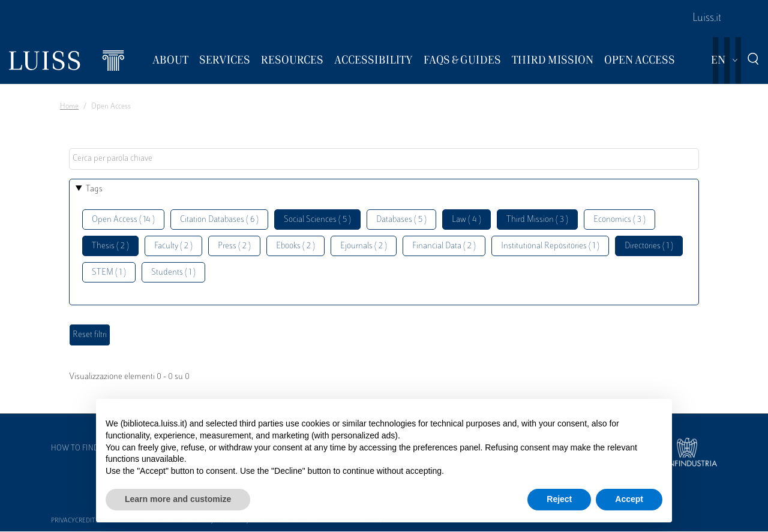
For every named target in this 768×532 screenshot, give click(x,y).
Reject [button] (559, 499)
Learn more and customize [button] (178, 499)
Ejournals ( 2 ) (364, 246)
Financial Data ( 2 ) (444, 246)
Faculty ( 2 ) (173, 246)
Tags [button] (94, 189)
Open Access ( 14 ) (123, 220)
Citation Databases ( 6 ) (219, 220)
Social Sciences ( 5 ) (317, 220)
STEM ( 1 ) (109, 273)
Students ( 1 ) (173, 273)
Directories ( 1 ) (649, 246)
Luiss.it (707, 19)
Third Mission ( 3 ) (537, 220)
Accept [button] (629, 499)
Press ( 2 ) (234, 246)
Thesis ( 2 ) (110, 246)
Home (69, 107)
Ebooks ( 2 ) (295, 246)
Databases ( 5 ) (401, 220)
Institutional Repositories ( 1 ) (550, 246)
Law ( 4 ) (466, 220)
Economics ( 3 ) (619, 220)
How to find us (80, 449)
